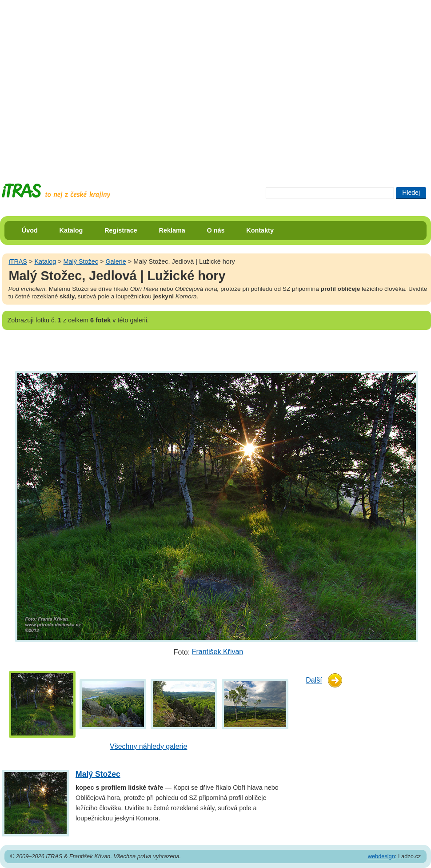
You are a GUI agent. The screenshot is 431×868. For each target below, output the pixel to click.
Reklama (172, 230)
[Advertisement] (83, 83)
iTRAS (18, 261)
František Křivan (218, 652)
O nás (216, 230)
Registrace (121, 230)
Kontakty (260, 230)
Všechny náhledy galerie (148, 746)
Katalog (71, 230)
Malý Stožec (81, 261)
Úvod (30, 230)
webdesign (381, 856)
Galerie (116, 261)
